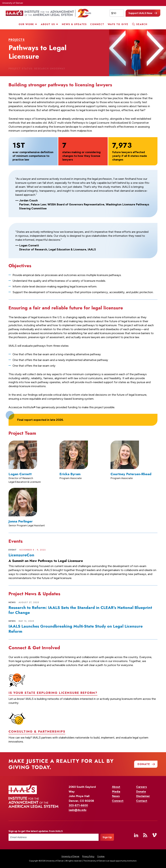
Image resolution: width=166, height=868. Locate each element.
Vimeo (154, 835)
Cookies (101, 856)
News (116, 796)
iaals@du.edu (78, 810)
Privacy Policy (88, 856)
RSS (145, 835)
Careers (141, 787)
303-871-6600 (78, 805)
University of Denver (13, 3)
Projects (17, 40)
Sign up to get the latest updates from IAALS (36, 831)
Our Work (26, 24)
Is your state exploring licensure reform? (53, 704)
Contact (142, 801)
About (116, 787)
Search (142, 24)
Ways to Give (118, 24)
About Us (48, 24)
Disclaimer (143, 796)
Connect (97, 24)
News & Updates (74, 24)
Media (116, 792)
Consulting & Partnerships (37, 743)
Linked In (136, 835)
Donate (141, 792)
